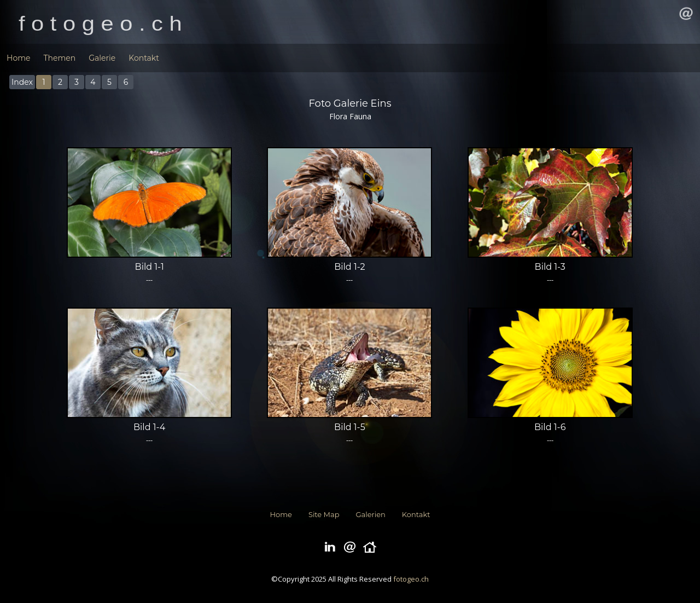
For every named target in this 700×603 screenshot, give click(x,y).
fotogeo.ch (411, 579)
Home (18, 58)
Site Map (324, 514)
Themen (59, 58)
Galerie (102, 58)
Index (22, 82)
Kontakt (144, 58)
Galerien (371, 514)
